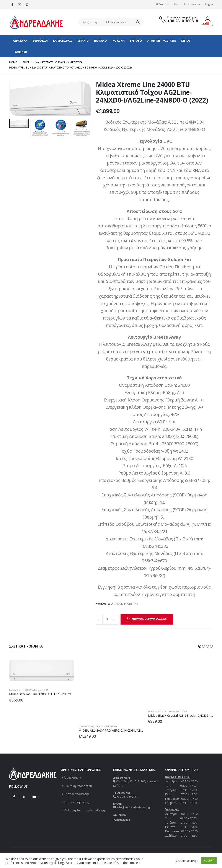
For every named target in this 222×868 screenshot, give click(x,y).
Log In (209, 4)
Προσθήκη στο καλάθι (150, 619)
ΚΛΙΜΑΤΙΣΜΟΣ (63, 41)
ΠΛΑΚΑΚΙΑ (101, 41)
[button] (200, 646)
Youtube (34, 797)
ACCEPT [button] (209, 860)
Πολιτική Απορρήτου (78, 786)
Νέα (177, 4)
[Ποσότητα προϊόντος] (107, 619)
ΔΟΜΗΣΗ (21, 52)
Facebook (14, 797)
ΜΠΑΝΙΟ (83, 41)
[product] (42, 671)
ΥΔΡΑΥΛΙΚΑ (20, 41)
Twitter (24, 797)
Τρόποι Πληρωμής (77, 802)
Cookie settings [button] (187, 861)
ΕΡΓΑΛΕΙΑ (136, 41)
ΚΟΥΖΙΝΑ (118, 41)
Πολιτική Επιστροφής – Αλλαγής (85, 810)
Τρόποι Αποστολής (77, 794)
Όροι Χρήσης (73, 778)
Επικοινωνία (192, 4)
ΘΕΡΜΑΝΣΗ (40, 41)
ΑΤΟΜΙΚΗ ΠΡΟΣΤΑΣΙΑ (162, 41)
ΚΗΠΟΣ (186, 41)
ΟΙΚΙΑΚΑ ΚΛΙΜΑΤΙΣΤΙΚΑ (124, 604)
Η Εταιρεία (163, 4)
